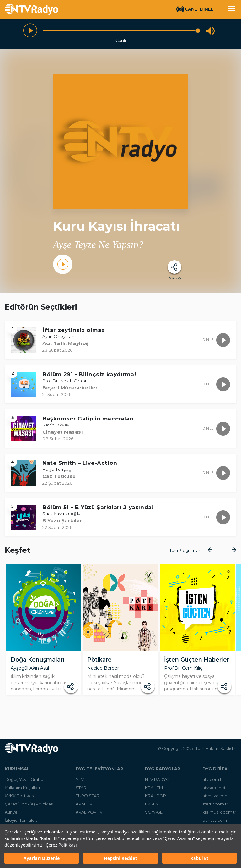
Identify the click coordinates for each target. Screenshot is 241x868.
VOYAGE (154, 815)
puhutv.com (215, 823)
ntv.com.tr (213, 783)
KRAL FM (154, 791)
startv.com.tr (215, 807)
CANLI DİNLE (199, 9)
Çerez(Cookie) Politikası (29, 807)
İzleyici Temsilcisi (21, 823)
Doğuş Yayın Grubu (24, 783)
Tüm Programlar (185, 550)
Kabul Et (199, 858)
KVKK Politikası (20, 799)
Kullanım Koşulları (22, 791)
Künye (11, 815)
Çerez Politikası (61, 845)
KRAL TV (84, 807)
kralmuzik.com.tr (219, 815)
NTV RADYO (157, 783)
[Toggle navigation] (231, 9)
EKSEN (152, 807)
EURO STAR (88, 799)
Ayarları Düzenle (42, 858)
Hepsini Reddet (120, 858)
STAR (81, 791)
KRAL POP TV (89, 815)
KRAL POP (155, 799)
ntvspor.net (214, 791)
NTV (80, 783)
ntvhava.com (216, 799)
